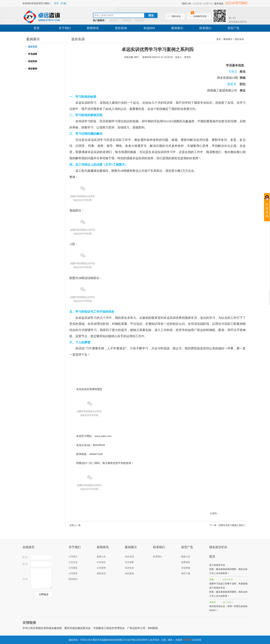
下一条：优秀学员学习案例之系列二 (228, 525)
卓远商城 (186, 568)
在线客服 (197, 4)
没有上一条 (75, 525)
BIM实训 (126, 20)
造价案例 (33, 69)
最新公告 (101, 557)
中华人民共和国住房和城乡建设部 (42, 628)
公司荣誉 (73, 573)
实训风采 (33, 61)
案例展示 (177, 28)
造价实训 (113, 20)
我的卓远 (176, 16)
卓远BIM (149, 28)
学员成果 (33, 54)
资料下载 (186, 573)
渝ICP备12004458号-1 (138, 640)
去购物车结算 (199, 15)
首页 (37, 28)
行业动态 (101, 562)
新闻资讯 (93, 28)
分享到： (214, 513)
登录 (56, 3)
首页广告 (233, 28)
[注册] (64, 3)
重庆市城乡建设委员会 (77, 628)
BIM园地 (153, 628)
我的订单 (186, 4)
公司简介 (73, 557)
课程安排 (101, 573)
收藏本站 (208, 4)
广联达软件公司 (136, 628)
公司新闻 (101, 568)
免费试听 (186, 562)
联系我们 (205, 28)
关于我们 (65, 28)
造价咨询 (140, 20)
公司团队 (73, 568)
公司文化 (73, 562)
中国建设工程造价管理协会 (109, 628)
